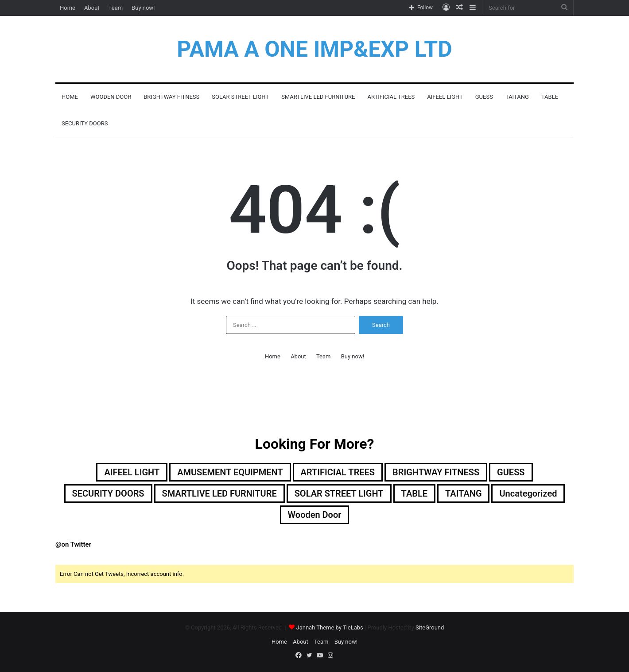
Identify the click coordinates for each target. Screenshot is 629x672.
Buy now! (143, 8)
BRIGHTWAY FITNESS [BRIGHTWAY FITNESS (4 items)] (436, 472)
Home (68, 8)
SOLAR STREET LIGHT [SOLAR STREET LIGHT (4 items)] (339, 493)
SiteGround (430, 627)
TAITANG (517, 97)
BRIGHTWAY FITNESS (171, 97)
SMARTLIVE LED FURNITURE (318, 97)
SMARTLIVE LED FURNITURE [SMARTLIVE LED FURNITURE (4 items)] (219, 493)
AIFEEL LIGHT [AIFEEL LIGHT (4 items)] (132, 472)
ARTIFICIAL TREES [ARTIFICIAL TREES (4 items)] (338, 472)
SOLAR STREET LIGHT (240, 97)
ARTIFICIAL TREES (391, 97)
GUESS (484, 97)
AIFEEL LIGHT (445, 97)
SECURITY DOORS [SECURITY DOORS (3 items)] (108, 493)
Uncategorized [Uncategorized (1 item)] (528, 493)
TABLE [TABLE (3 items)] (414, 493)
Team (116, 8)
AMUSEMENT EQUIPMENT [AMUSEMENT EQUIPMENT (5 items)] (230, 472)
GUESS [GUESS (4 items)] (511, 472)
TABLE (550, 97)
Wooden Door (111, 97)
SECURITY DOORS (85, 123)
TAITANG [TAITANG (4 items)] (464, 493)
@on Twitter (73, 544)
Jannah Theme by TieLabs (329, 627)
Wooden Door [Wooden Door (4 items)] (315, 515)
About (92, 8)
